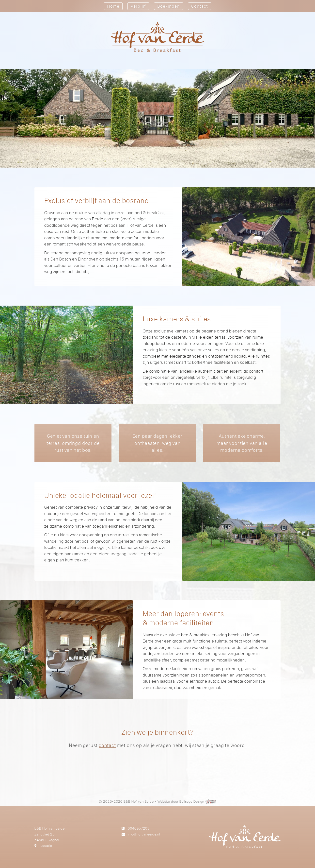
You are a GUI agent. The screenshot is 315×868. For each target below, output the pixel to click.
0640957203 (139, 828)
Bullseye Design (192, 801)
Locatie (46, 845)
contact (107, 745)
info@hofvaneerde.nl (144, 834)
